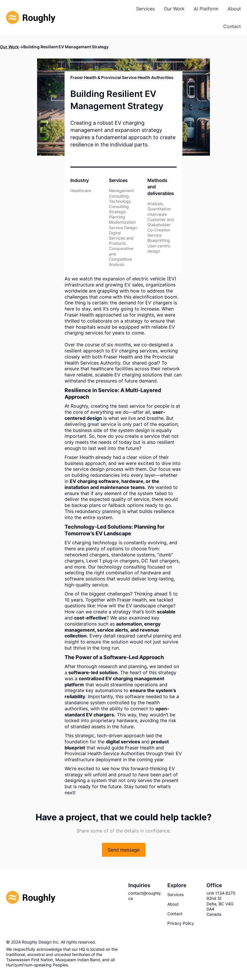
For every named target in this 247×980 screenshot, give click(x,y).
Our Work (9, 47)
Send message (124, 850)
